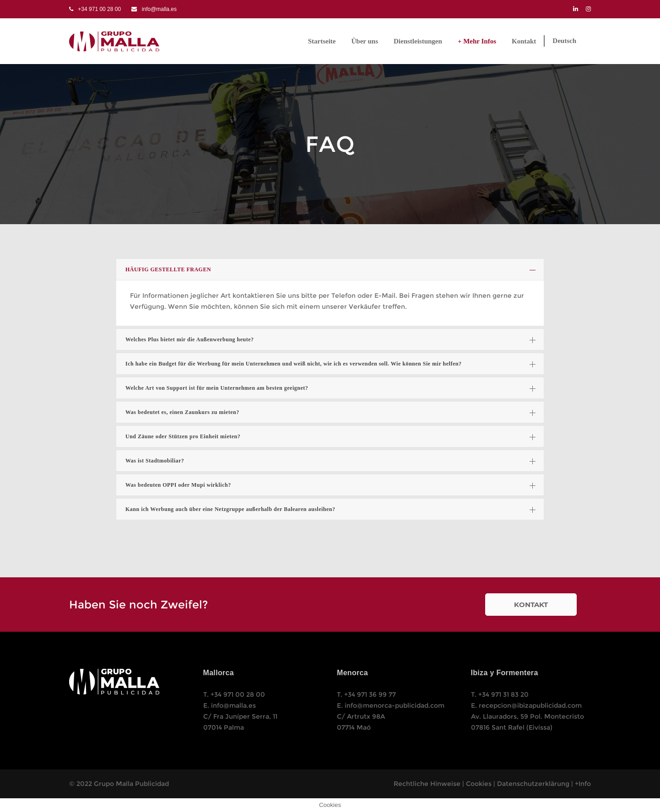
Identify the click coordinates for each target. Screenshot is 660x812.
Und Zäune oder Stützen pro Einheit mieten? (330, 439)
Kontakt (524, 41)
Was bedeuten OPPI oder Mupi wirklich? (330, 487)
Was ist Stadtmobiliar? (330, 463)
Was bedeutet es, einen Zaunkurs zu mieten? (330, 414)
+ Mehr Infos (477, 41)
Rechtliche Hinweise (428, 784)
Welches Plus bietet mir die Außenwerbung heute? (330, 342)
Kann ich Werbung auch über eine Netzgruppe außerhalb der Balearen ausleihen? (330, 511)
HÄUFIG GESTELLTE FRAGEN (330, 272)
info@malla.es (159, 9)
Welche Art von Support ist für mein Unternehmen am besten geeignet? (330, 390)
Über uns (365, 41)
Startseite (322, 41)
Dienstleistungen (418, 41)
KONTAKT (531, 605)
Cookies (479, 784)
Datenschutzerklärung (534, 784)
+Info (583, 784)
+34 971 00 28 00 (99, 9)
